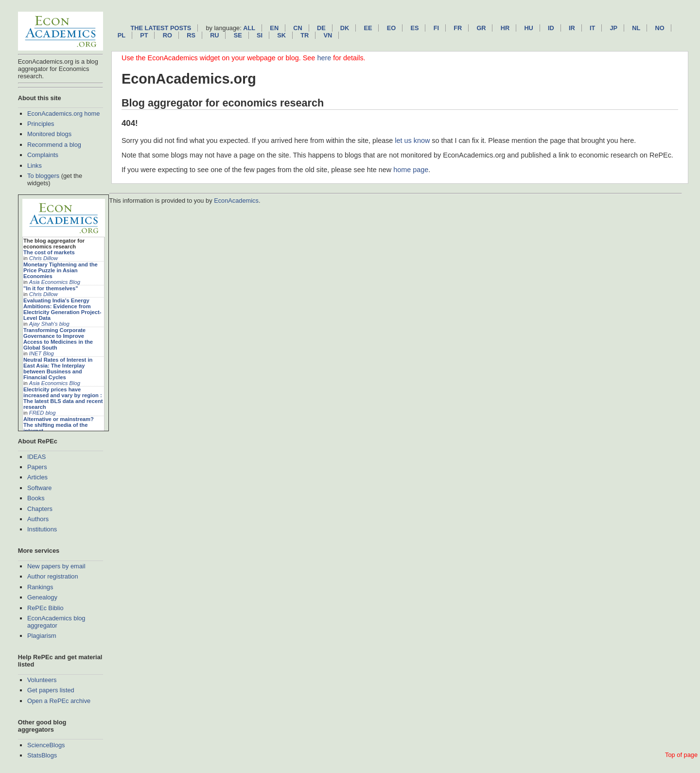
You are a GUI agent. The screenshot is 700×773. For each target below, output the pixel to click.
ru (214, 35)
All (249, 28)
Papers (37, 467)
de (321, 28)
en (274, 28)
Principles (41, 124)
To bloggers (43, 176)
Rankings (40, 587)
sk (281, 35)
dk (345, 28)
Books (36, 498)
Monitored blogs (49, 134)
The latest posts (161, 28)
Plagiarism (42, 636)
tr (305, 35)
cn (297, 28)
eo (392, 28)
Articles (37, 477)
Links (35, 166)
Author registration (53, 576)
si (260, 35)
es (414, 28)
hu (528, 28)
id (551, 28)
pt (144, 35)
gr (481, 28)
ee (368, 28)
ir (572, 28)
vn (328, 35)
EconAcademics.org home (63, 114)
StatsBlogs (42, 755)
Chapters (40, 509)
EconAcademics (236, 201)
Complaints (43, 155)
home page (411, 170)
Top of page (681, 755)
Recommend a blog (54, 145)
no (660, 28)
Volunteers (42, 680)
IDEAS (36, 457)
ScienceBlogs (46, 745)
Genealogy (42, 597)
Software (40, 488)
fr (458, 28)
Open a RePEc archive (59, 701)
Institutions (42, 529)
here (324, 58)
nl (636, 28)
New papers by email (56, 566)
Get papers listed (51, 690)
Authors (38, 519)
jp (613, 28)
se (238, 35)
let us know (412, 141)
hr (505, 28)
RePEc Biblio (45, 608)
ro (167, 35)
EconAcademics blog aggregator (56, 622)
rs (191, 35)
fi (436, 28)
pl (122, 35)
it (592, 28)
